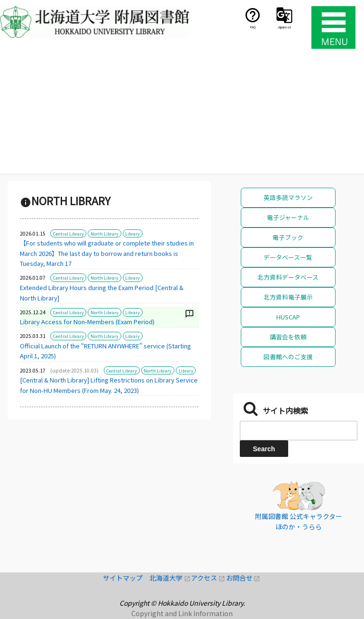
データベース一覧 (288, 257)
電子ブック (288, 237)
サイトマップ (126, 578)
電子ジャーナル (288, 217)
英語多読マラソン (288, 197)
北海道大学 (170, 578)
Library (132, 234)
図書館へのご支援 (288, 357)
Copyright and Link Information (182, 613)
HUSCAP (288, 317)
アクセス (208, 578)
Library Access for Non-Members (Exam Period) (87, 322)
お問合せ (243, 578)
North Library (105, 234)
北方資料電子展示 (288, 297)
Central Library (68, 234)
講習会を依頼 (288, 337)
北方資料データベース (288, 277)
